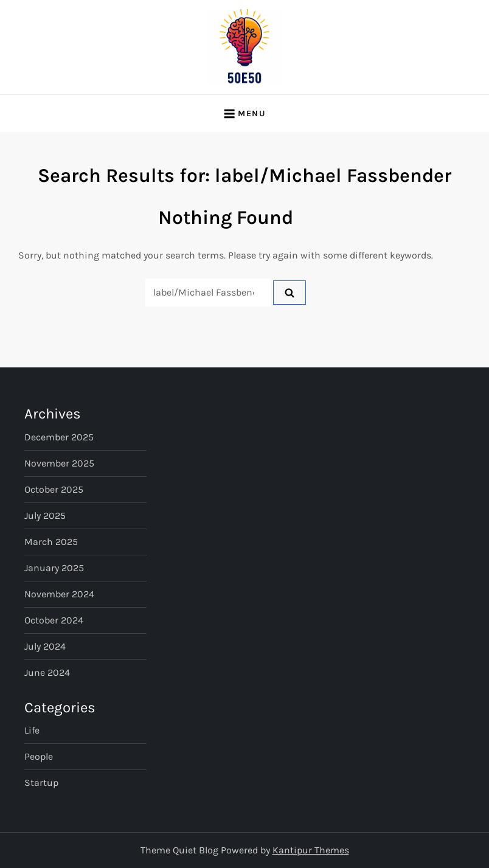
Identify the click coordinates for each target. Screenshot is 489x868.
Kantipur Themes (311, 850)
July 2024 (45, 646)
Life (32, 730)
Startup (41, 783)
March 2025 (51, 542)
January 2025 (54, 568)
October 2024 (54, 620)
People (39, 756)
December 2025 (59, 437)
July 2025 (45, 516)
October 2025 (54, 489)
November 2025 (59, 463)
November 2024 (59, 594)
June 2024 (47, 672)
